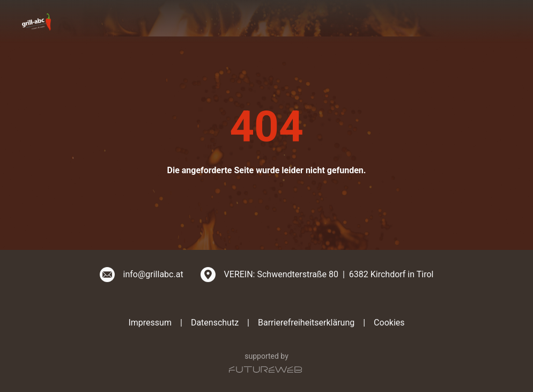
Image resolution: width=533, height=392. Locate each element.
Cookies (389, 323)
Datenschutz (215, 323)
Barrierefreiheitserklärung (306, 323)
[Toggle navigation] (505, 21)
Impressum (150, 323)
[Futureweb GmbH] (265, 369)
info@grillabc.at (153, 274)
